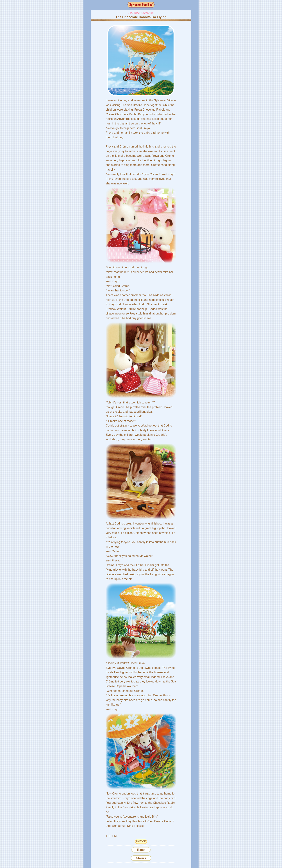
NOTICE (141, 841)
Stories (141, 858)
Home (141, 850)
